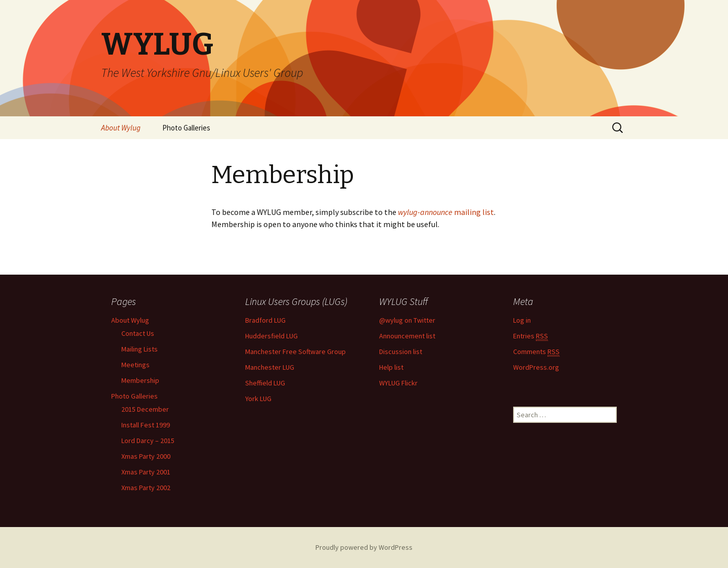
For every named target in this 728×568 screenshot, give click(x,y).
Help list (391, 367)
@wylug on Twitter (407, 320)
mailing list (446, 212)
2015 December (145, 409)
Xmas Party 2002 (146, 488)
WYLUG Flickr (398, 383)
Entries (531, 336)
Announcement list (407, 336)
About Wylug (121, 128)
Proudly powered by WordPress (364, 547)
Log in (522, 320)
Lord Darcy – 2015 (148, 441)
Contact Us (138, 333)
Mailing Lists (140, 349)
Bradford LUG (265, 320)
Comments (536, 352)
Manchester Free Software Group (295, 352)
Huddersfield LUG (271, 336)
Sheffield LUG (265, 383)
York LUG (258, 399)
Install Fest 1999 (146, 425)
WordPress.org (536, 367)
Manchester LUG (270, 367)
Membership (140, 380)
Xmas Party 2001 (146, 472)
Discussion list (401, 352)
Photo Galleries (186, 128)
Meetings (135, 365)
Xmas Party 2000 (146, 456)
